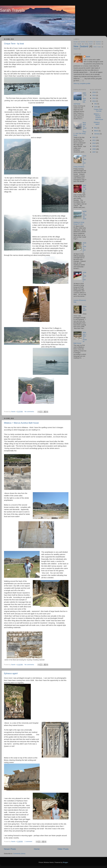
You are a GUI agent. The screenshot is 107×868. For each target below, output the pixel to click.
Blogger (65, 862)
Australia (91, 42)
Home (37, 849)
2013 (94, 101)
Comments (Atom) (19, 854)
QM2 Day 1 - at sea (84, 188)
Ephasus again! (11, 673)
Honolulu (98, 44)
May (96, 128)
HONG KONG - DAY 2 (84, 247)
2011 (94, 140)
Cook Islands (77, 44)
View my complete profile (82, 83)
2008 (94, 149)
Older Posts (63, 849)
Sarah (88, 57)
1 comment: (29, 842)
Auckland (83, 42)
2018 (94, 92)
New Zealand (81, 46)
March (96, 131)
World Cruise (97, 47)
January (97, 134)
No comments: (30, 412)
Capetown (98, 42)
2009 (94, 146)
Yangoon (76, 49)
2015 (94, 95)
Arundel (76, 42)
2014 (94, 98)
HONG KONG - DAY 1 (84, 277)
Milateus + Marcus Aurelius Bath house (21, 423)
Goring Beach (88, 44)
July (96, 104)
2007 (94, 152)
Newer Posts (10, 849)
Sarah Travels (12, 10)
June (96, 107)
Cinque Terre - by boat (14, 44)
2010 (94, 143)
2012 (94, 137)
